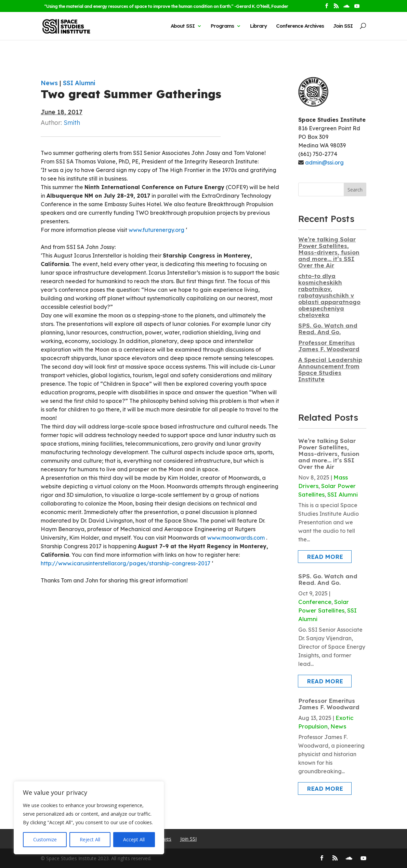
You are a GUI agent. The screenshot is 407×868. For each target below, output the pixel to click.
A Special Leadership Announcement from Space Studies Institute (330, 369)
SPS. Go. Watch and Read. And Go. (328, 329)
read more (325, 557)
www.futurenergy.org (156, 230)
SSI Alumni (79, 83)
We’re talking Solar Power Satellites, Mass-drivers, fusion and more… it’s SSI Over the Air (329, 252)
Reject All (90, 839)
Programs (222, 26)
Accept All (134, 839)
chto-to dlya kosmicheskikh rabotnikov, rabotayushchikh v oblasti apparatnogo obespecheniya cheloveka (329, 295)
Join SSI (343, 26)
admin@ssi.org (324, 162)
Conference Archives (300, 26)
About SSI (183, 26)
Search (355, 190)
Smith (72, 123)
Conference (315, 602)
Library (258, 26)
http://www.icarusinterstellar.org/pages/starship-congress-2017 (126, 563)
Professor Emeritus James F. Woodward (329, 346)
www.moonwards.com (236, 538)
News (49, 83)
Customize (45, 839)
